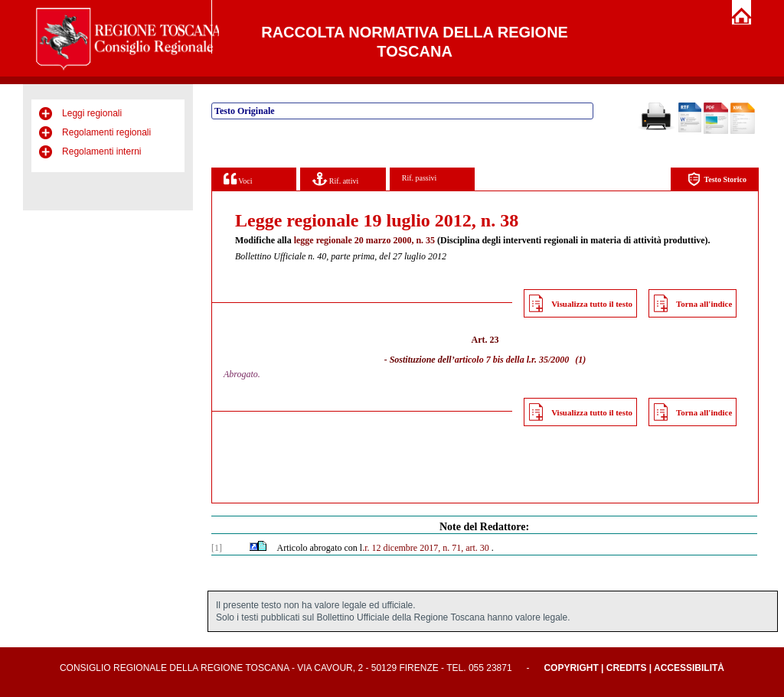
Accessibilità (689, 668)
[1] (217, 548)
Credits (627, 668)
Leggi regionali (92, 113)
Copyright (571, 668)
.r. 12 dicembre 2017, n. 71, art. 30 (426, 548)
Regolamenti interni (101, 151)
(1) (580, 360)
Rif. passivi (420, 178)
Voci (238, 179)
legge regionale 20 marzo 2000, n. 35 (364, 240)
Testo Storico (717, 179)
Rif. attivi (335, 179)
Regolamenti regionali (106, 132)
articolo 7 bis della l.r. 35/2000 (512, 360)
